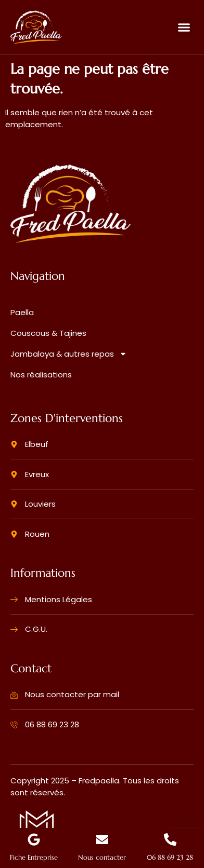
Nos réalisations (41, 375)
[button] (184, 28)
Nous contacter (102, 858)
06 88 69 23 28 (170, 858)
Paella (22, 312)
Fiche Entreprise (34, 858)
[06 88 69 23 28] (170, 839)
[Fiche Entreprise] (34, 839)
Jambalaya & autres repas (69, 354)
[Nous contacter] (102, 839)
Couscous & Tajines (48, 333)
